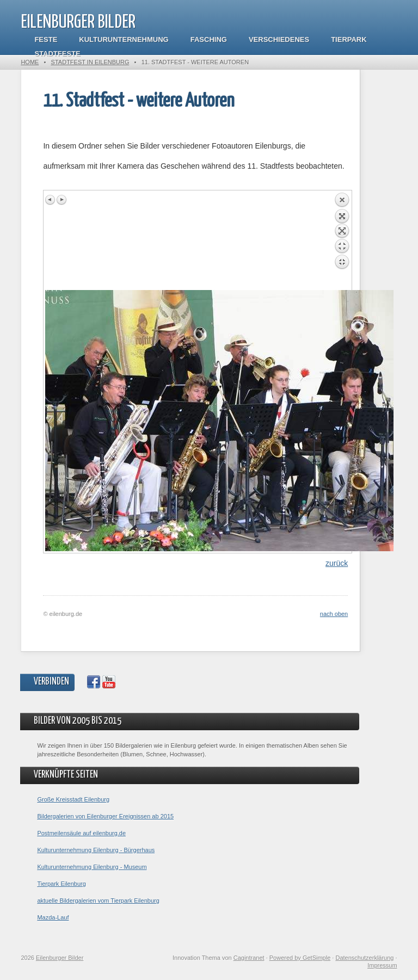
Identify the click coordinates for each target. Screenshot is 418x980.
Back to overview (342, 241)
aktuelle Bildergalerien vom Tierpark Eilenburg (98, 901)
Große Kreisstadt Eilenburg (73, 799)
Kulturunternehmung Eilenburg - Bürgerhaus (96, 850)
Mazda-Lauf (53, 917)
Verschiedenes (279, 39)
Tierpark (349, 39)
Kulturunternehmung (124, 39)
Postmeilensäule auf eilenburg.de (81, 833)
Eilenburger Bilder (78, 23)
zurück (337, 563)
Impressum (382, 965)
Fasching (209, 39)
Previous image (51, 200)
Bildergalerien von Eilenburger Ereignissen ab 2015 (105, 816)
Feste (46, 39)
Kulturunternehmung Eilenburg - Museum (92, 867)
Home (30, 62)
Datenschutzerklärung (364, 958)
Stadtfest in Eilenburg (90, 62)
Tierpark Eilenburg (61, 884)
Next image (62, 200)
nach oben (334, 614)
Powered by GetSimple (300, 958)
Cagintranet (249, 958)
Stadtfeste (57, 54)
